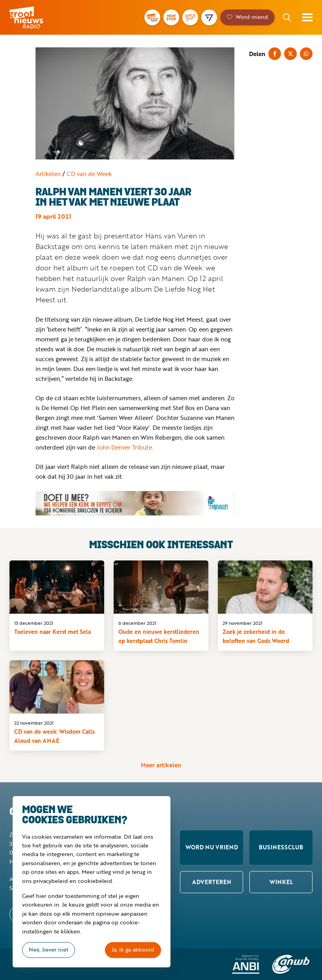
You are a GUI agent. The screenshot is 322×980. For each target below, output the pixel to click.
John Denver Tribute (124, 447)
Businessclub (281, 847)
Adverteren (212, 882)
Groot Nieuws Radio (37, 17)
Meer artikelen (161, 765)
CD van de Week (89, 174)
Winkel (281, 882)
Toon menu (307, 17)
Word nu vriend (212, 847)
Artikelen (48, 174)
